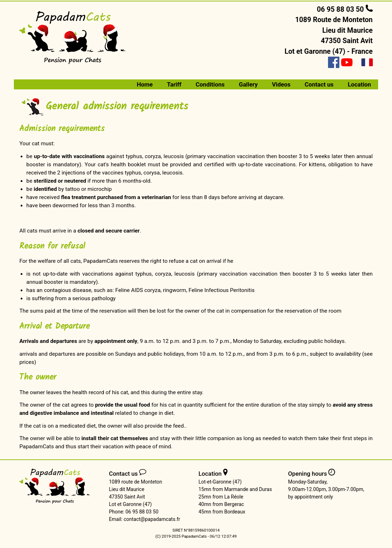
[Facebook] (334, 62)
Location (359, 84)
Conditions (210, 84)
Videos (281, 84)
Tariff (174, 84)
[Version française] (367, 62)
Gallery (248, 84)
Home (145, 84)
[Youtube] (347, 62)
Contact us (319, 84)
